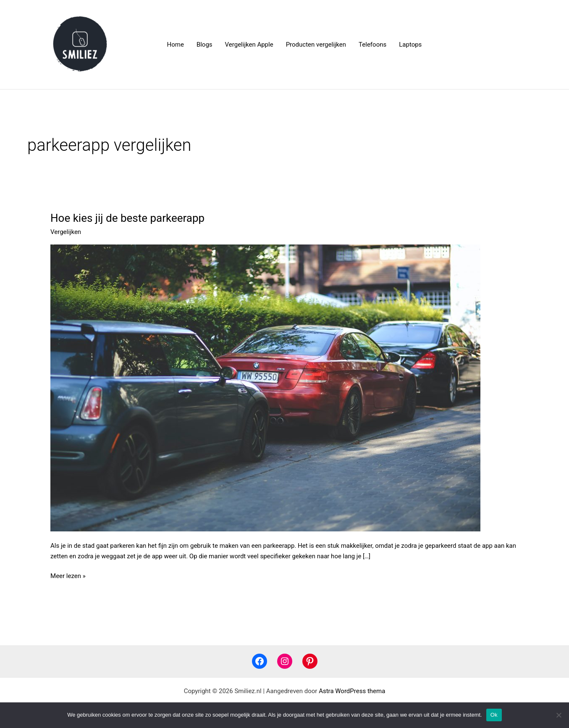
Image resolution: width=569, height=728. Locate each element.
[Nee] (559, 715)
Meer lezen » (68, 575)
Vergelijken (66, 232)
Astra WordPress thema (352, 691)
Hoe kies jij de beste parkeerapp (127, 218)
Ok (494, 715)
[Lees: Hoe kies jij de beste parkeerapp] (265, 387)
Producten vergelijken (316, 45)
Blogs (205, 45)
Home (176, 45)
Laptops (410, 45)
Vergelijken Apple (249, 45)
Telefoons (372, 45)
